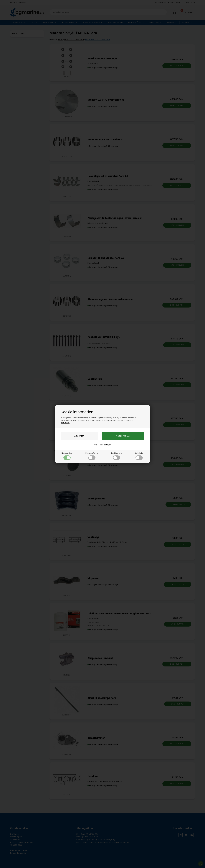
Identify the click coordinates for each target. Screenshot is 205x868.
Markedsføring (92, 456)
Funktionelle (116, 456)
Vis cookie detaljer (103, 445)
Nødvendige (67, 456)
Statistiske (139, 456)
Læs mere (65, 423)
